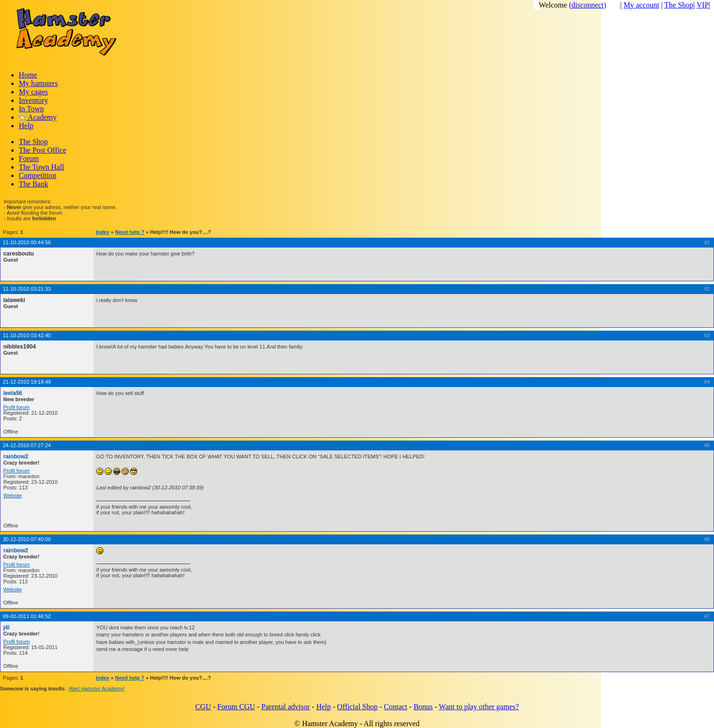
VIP (703, 5)
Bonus (423, 707)
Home (28, 75)
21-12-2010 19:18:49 (27, 382)
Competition (38, 175)
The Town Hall (41, 167)
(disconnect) (587, 5)
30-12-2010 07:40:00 (27, 539)
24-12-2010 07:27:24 (27, 445)
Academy (38, 117)
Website (13, 496)
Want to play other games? (479, 707)
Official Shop (357, 707)
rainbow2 (16, 457)
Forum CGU (236, 707)
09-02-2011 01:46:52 (27, 616)
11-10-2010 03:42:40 (27, 335)
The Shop (679, 5)
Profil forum (16, 407)
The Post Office (43, 150)
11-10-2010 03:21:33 (27, 289)
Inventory (33, 100)
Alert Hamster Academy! (97, 689)
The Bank (34, 184)
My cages (33, 92)
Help (26, 126)
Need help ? (130, 232)
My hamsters (38, 83)
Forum (29, 159)
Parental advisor (286, 707)
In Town (31, 109)
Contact (396, 707)
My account (641, 5)
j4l (6, 627)
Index (103, 232)
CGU (203, 707)
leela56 (13, 393)
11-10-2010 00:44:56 (27, 242)
